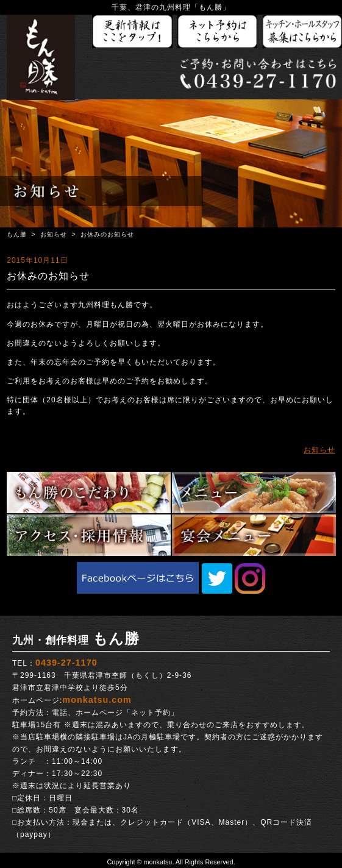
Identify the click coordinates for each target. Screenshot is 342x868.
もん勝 (17, 234)
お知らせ (54, 234)
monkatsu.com (97, 700)
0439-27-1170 (66, 663)
